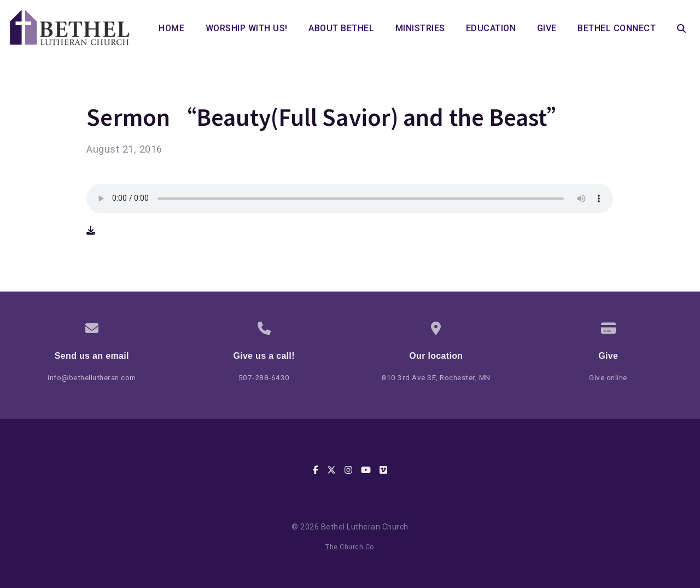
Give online (608, 377)
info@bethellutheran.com (92, 377)
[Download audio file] (91, 231)
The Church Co (350, 547)
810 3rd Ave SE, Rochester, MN (436, 377)
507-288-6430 (264, 377)
